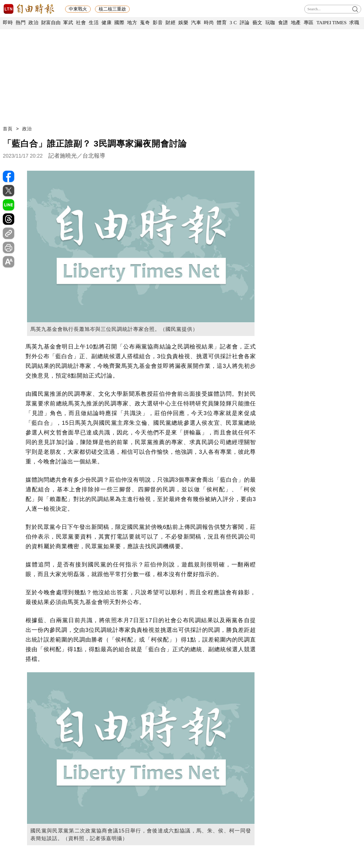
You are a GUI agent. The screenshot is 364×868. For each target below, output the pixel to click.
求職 (354, 23)
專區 (309, 23)
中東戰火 (78, 9)
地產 (296, 23)
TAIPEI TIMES (331, 23)
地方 (132, 23)
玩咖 (270, 23)
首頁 (8, 129)
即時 (8, 23)
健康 (106, 23)
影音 (158, 23)
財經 (170, 23)
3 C (233, 23)
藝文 (258, 23)
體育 (222, 23)
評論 (245, 23)
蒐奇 (145, 23)
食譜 (283, 23)
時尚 (209, 23)
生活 (94, 23)
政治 (33, 23)
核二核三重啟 (112, 9)
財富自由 (51, 23)
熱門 (21, 23)
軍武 (68, 23)
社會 (81, 23)
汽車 (196, 23)
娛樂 (183, 23)
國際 (119, 23)
